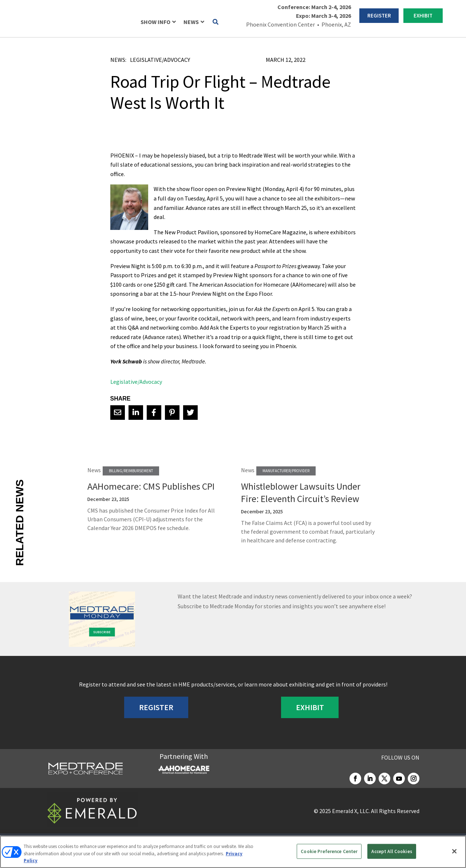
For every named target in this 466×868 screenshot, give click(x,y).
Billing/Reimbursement (131, 471)
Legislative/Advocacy (160, 60)
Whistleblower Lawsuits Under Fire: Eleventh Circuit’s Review (301, 492)
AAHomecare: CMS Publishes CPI (151, 486)
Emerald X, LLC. (351, 811)
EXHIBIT (423, 15)
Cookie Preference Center (329, 851)
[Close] (454, 851)
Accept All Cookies (392, 851)
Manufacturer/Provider (286, 471)
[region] (233, 852)
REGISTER (379, 15)
